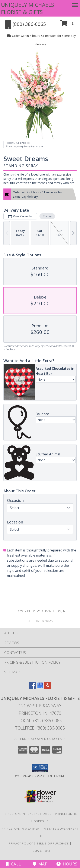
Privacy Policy (21, 843)
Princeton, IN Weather (20, 829)
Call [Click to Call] (13, 864)
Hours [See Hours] (67, 864)
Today (47, 216)
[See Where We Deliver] (40, 621)
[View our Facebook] (32, 687)
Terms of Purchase (53, 843)
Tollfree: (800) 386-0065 (40, 728)
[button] (68, 25)
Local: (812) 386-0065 (40, 721)
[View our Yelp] (48, 687)
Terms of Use (40, 851)
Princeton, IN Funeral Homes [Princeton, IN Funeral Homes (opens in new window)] (27, 814)
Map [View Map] (40, 864)
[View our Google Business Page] (40, 687)
